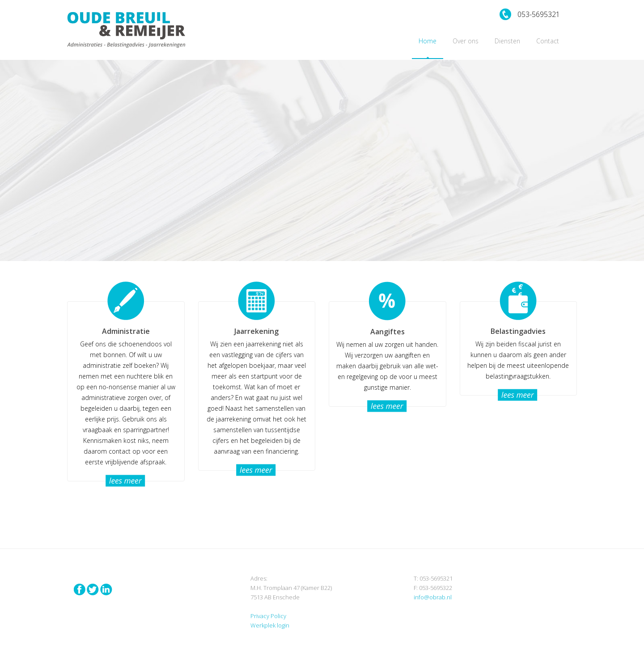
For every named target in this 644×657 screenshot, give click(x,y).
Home (428, 41)
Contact (548, 41)
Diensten (507, 41)
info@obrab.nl (433, 597)
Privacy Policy (268, 616)
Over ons (466, 41)
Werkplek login (270, 625)
